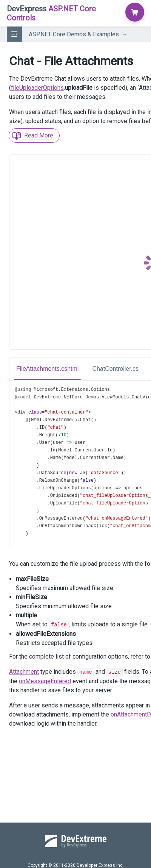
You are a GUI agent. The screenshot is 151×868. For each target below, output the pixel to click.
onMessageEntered (45, 680)
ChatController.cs (115, 369)
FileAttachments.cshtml (47, 369)
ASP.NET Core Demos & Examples (74, 34)
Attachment (24, 671)
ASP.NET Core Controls (51, 13)
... (131, 34)
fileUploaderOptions (37, 88)
